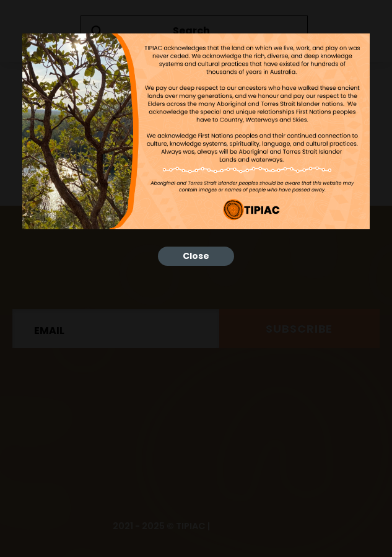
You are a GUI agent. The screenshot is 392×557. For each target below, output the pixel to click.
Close (196, 256)
